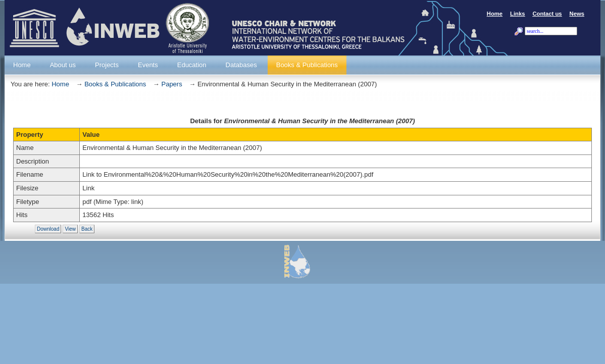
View (70, 229)
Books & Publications (115, 84)
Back (87, 229)
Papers (171, 84)
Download (48, 229)
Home (60, 84)
